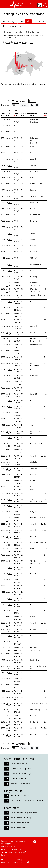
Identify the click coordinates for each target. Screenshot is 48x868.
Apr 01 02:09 (8, 290)
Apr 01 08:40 (8, 445)
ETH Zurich (25, 862)
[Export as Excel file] (32, 105)
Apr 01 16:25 (8, 630)
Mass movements (12, 26)
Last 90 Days (9, 21)
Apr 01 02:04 (8, 284)
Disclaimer (15, 859)
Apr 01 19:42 (8, 729)
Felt (21, 21)
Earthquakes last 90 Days (22, 763)
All (28, 21)
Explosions (39, 21)
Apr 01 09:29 (8, 463)
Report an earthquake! (21, 796)
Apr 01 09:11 (8, 457)
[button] (3, 5)
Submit (24, 105)
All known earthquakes (21, 784)
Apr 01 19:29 (8, 717)
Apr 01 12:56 (8, 519)
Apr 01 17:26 (8, 667)
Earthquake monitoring (21, 818)
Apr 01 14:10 (8, 562)
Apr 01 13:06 (8, 538)
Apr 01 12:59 (8, 525)
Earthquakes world (19, 828)
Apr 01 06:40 (8, 395)
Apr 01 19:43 (8, 735)
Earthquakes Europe (20, 823)
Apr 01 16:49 (8, 649)
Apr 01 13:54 (8, 550)
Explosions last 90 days (21, 773)
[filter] (4, 116)
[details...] (9, 119)
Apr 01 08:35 (8, 432)
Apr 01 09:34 (8, 469)
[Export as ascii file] (37, 105)
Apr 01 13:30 (8, 544)
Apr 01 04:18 (8, 340)
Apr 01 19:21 (8, 711)
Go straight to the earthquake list (18, 42)
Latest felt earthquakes (21, 768)
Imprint (4, 859)
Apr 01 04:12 (8, 333)
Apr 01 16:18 (8, 624)
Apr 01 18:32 (8, 705)
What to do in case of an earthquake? (27, 800)
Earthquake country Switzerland (25, 812)
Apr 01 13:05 (8, 531)
